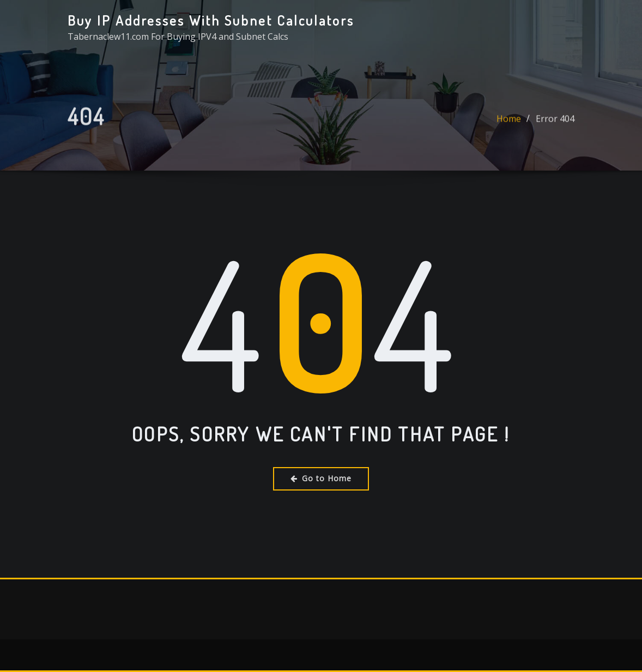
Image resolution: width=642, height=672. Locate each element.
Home (509, 122)
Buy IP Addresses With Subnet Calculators (211, 20)
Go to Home (321, 478)
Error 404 (555, 122)
